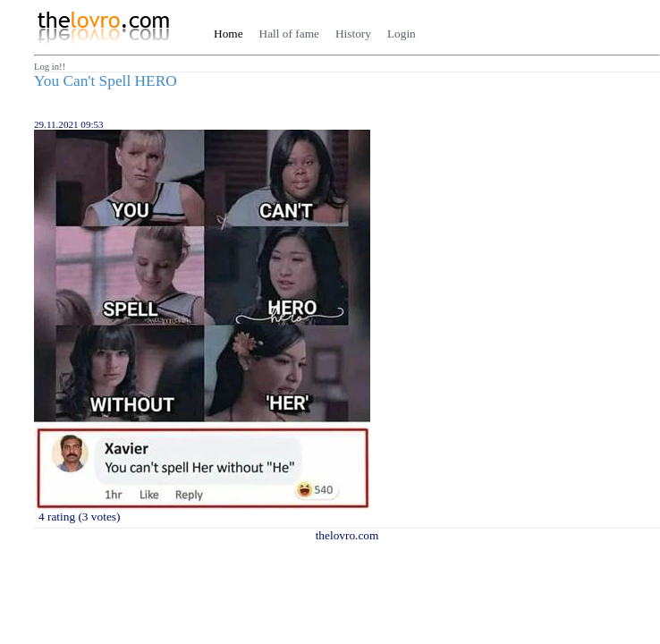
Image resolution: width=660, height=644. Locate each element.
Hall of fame (289, 34)
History (353, 34)
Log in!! (50, 67)
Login (402, 34)
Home (228, 34)
